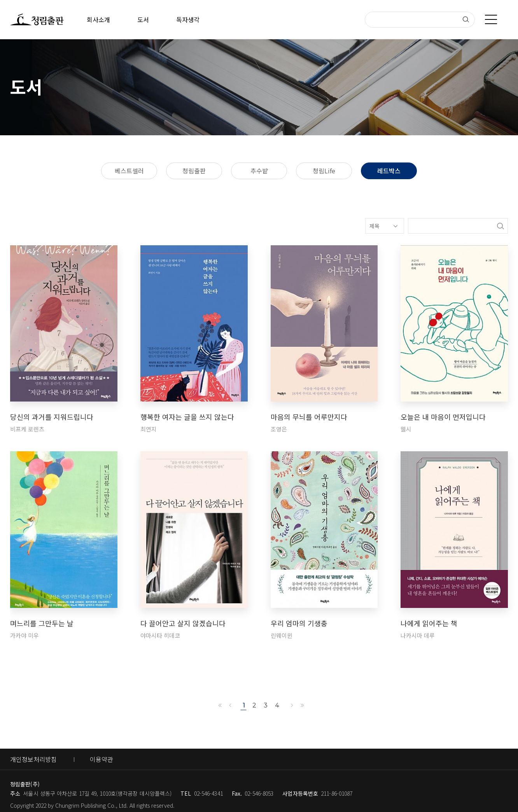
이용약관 (101, 759)
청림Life (324, 171)
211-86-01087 (337, 793)
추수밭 (259, 171)
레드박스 (389, 171)
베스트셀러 (129, 171)
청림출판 (194, 171)
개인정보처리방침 (33, 759)
